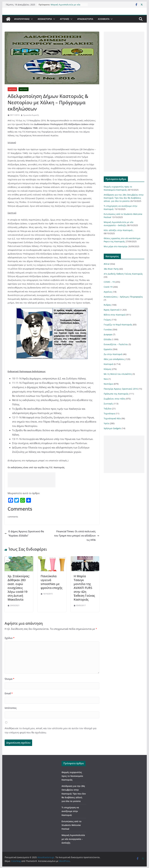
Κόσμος (107, 369)
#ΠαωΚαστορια (85, 19)
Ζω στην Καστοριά (113, 354)
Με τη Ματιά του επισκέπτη (118, 374)
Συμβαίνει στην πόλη (114, 399)
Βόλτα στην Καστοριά (115, 315)
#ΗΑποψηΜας (22, 19)
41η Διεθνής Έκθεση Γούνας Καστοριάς (123, 274)
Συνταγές (108, 404)
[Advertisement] (32, 480)
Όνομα (9, 679)
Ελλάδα (107, 339)
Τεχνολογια (109, 413)
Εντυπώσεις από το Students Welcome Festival (72, 825)
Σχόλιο (10, 638)
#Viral (107, 264)
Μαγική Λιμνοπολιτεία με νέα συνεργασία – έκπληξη (65, 6)
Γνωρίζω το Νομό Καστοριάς (118, 325)
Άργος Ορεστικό (112, 310)
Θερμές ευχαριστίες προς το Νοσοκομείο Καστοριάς (72, 776)
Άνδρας (107, 305)
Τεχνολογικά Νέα (112, 418)
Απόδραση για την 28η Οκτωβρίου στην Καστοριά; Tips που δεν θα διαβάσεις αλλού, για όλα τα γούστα (124, 198)
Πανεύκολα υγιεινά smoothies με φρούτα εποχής (52, 582)
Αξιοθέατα (104, 19)
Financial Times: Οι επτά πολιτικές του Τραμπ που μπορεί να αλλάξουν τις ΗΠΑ (77, 536)
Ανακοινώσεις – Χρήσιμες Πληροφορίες (123, 297)
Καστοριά (12, 89)
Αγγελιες (65, 19)
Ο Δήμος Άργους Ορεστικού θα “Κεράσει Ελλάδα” (24, 534)
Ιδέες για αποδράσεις (114, 359)
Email (9, 693)
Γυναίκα (108, 329)
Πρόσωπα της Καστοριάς (116, 394)
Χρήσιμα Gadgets (112, 428)
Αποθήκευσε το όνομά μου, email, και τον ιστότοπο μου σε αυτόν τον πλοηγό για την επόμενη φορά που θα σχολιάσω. (51, 730)
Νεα (106, 379)
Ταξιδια (108, 409)
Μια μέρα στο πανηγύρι (116, 246)
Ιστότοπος (11, 708)
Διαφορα (108, 334)
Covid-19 (108, 287)
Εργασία (108, 349)
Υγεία (106, 423)
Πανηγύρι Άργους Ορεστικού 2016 (121, 389)
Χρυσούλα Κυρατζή (31, 115)
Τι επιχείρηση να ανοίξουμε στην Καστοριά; (70, 811)
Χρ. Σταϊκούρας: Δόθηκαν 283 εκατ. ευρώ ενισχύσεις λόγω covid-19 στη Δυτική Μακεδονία (19, 588)
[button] (31, 19)
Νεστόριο (24, 89)
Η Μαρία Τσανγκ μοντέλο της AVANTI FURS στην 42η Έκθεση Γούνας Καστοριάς (84, 588)
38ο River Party (111, 269)
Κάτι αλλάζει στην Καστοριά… (119, 230)
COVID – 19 (109, 282)
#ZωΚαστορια (45, 19)
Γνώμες (107, 320)
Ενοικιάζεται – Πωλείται (116, 344)
